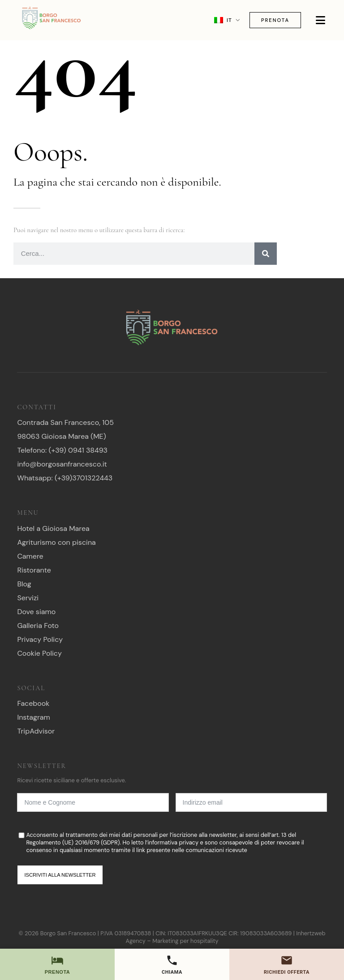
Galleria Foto (38, 626)
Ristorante (34, 570)
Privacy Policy (40, 639)
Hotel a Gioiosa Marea (53, 528)
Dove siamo (36, 612)
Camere (30, 556)
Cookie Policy (39, 653)
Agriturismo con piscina (56, 542)
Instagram (33, 717)
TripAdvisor (36, 731)
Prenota (275, 20)
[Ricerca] (266, 254)
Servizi (28, 598)
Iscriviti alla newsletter (60, 875)
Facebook (33, 703)
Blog (24, 584)
